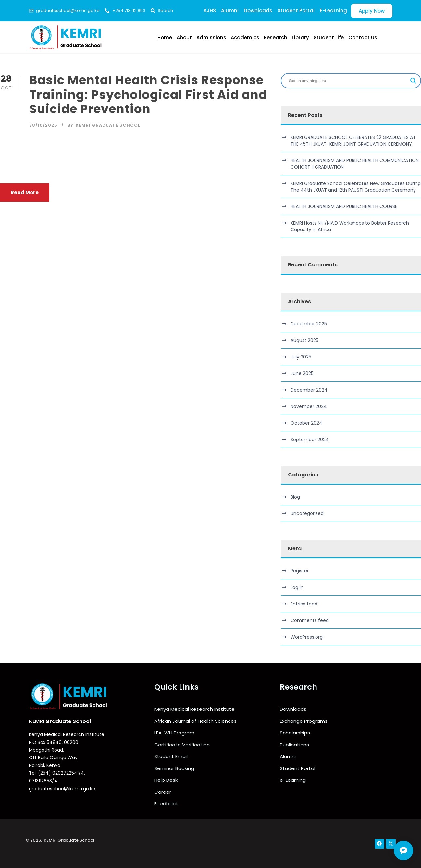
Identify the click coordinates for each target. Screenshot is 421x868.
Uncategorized (307, 513)
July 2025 (301, 357)
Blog (295, 497)
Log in (297, 587)
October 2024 (306, 423)
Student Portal (296, 11)
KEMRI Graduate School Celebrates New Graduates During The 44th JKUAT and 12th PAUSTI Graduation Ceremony (356, 187)
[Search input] (348, 81)
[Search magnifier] (413, 81)
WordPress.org (307, 637)
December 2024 (309, 390)
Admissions (211, 37)
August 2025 (304, 340)
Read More (25, 192)
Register (300, 571)
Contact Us (363, 37)
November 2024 (309, 406)
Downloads (258, 11)
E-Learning (333, 11)
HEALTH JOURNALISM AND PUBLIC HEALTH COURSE (344, 206)
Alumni (230, 11)
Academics (245, 37)
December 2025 (309, 324)
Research (276, 37)
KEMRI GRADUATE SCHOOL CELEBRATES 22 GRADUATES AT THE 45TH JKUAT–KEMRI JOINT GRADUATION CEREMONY (353, 141)
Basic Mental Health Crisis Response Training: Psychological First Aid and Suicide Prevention (148, 94)
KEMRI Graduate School (108, 125)
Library (300, 37)
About (184, 37)
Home (165, 37)
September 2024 (310, 440)
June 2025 (302, 373)
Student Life (329, 37)
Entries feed (304, 604)
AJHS (210, 11)
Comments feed (310, 620)
